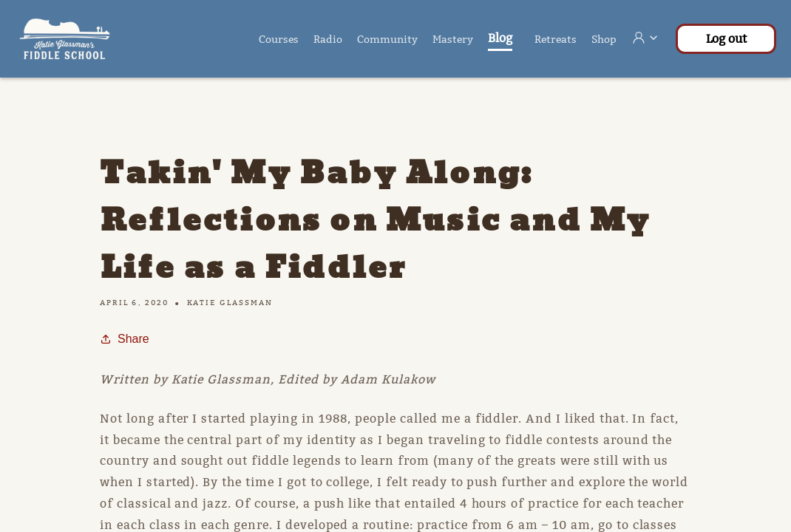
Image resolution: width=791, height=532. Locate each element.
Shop (604, 39)
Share (125, 339)
